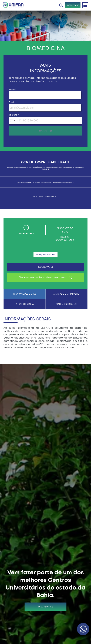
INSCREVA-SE (73, 5)
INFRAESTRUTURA (25, 304)
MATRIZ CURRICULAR (67, 304)
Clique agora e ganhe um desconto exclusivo (45, 277)
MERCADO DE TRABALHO (66, 294)
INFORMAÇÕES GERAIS (25, 294)
